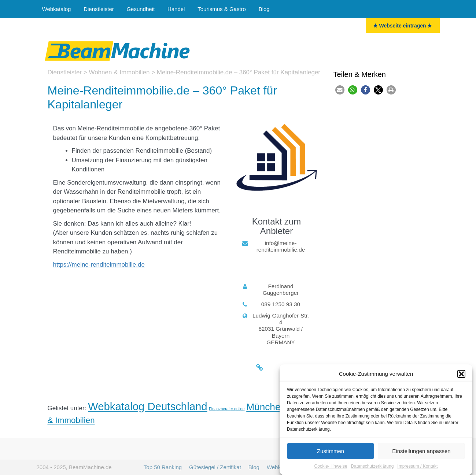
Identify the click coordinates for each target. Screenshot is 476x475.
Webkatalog (57, 9)
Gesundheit (141, 9)
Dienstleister (99, 9)
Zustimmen (331, 452)
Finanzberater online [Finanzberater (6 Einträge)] (227, 409)
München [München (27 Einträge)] (266, 407)
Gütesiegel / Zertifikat (215, 467)
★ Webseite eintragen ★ (403, 26)
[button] (461, 375)
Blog (264, 9)
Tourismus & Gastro (222, 9)
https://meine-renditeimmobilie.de (99, 265)
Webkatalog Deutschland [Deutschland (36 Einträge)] (148, 406)
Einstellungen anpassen (421, 452)
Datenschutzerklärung (372, 467)
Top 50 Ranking (163, 467)
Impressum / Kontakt (417, 467)
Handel (176, 9)
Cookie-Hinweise (331, 467)
